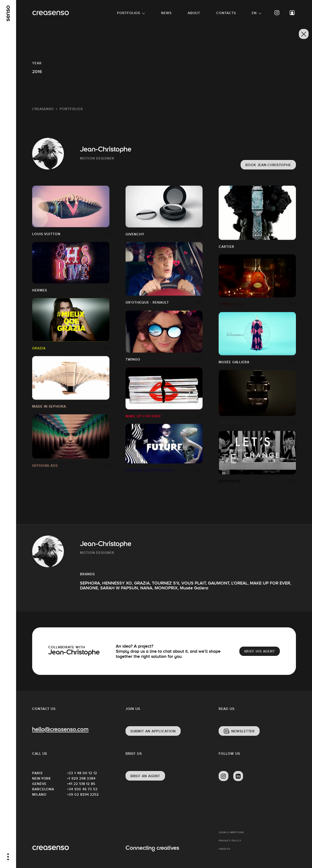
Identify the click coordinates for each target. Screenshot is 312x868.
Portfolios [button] (129, 13)
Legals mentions (231, 832)
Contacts (226, 13)
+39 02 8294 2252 (83, 794)
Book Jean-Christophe (268, 165)
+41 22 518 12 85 (81, 784)
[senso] (8, 13)
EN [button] (254, 13)
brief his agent (260, 651)
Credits (224, 849)
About (194, 13)
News (166, 13)
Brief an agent (145, 776)
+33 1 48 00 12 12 (82, 773)
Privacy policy (230, 841)
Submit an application (153, 731)
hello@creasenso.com (60, 730)
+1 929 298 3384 (81, 778)
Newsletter (243, 731)
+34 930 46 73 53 (82, 789)
